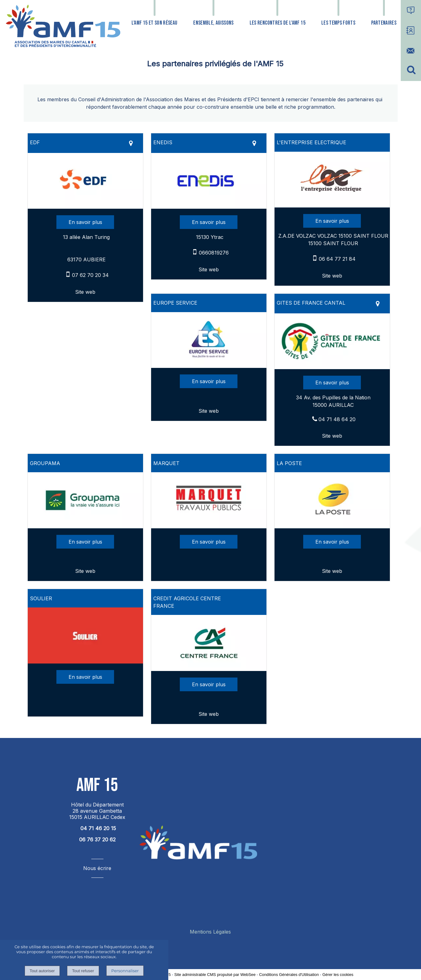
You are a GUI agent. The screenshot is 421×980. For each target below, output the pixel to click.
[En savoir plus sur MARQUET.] (209, 542)
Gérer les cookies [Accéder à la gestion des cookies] (338, 975)
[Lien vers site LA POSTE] (332, 526)
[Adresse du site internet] (85, 292)
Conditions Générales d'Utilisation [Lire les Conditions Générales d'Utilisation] (289, 975)
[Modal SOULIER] (85, 662)
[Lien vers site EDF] (85, 207)
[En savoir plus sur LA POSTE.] (332, 542)
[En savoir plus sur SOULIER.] (85, 677)
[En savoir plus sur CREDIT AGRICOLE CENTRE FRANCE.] (209, 684)
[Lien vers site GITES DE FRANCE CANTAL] (332, 367)
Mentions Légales (210, 932)
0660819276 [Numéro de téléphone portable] (214, 253)
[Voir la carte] (131, 143)
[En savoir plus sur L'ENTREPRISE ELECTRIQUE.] (332, 221)
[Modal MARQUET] (209, 526)
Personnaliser (125, 971)
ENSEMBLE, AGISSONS (213, 23)
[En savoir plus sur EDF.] (85, 222)
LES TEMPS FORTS (338, 23)
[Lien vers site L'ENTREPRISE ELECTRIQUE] (332, 206)
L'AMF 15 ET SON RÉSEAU (155, 23)
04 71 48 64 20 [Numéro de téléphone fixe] (337, 419)
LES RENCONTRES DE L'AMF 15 (277, 23)
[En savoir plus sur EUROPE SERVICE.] (209, 381)
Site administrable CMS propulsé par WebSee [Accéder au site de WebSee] (215, 975)
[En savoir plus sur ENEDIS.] (209, 222)
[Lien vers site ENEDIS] (209, 207)
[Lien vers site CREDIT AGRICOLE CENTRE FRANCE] (209, 669)
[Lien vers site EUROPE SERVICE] (209, 366)
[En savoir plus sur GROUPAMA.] (85, 542)
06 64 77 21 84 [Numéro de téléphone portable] (337, 259)
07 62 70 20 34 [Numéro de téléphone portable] (90, 275)
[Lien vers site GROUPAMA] (85, 526)
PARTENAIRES (384, 23)
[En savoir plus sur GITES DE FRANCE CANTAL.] (332, 383)
